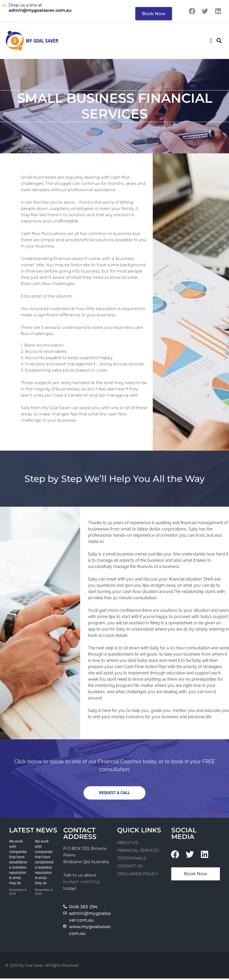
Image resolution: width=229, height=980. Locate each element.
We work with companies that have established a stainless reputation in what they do (18, 863)
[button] (211, 42)
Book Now (154, 14)
